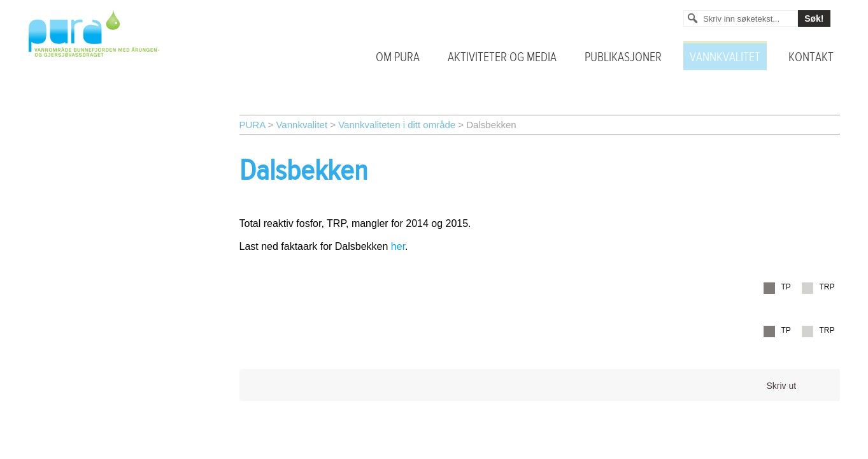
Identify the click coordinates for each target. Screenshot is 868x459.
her (398, 246)
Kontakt (811, 57)
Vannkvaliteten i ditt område (397, 125)
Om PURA (398, 57)
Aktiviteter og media (502, 57)
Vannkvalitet (725, 57)
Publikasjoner (623, 57)
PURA (253, 125)
